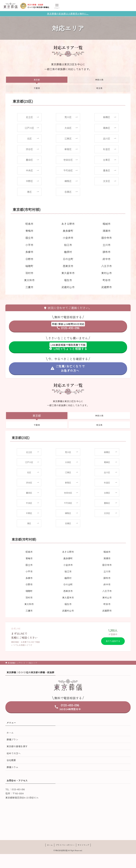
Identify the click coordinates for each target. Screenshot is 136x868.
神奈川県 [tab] (99, 80)
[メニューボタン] (57, 6)
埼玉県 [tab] (99, 88)
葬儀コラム (12, 767)
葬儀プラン (12, 739)
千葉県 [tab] (37, 88)
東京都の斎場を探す (17, 746)
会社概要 (11, 760)
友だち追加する (113, 641)
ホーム (10, 733)
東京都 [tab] (37, 80)
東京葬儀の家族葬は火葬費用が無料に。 (68, 14)
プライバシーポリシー (65, 845)
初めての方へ (14, 753)
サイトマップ (83, 845)
